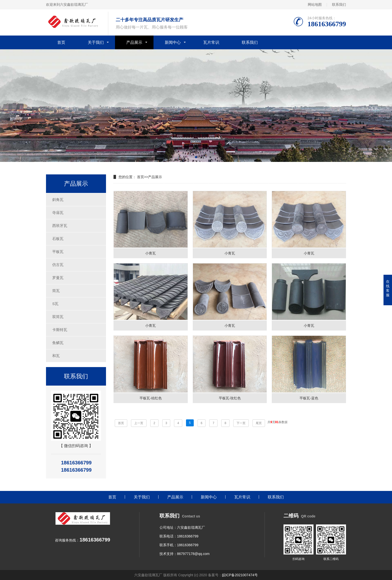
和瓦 (56, 356)
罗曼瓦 (58, 278)
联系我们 (339, 5)
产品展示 (134, 42)
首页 (61, 42)
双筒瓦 (58, 317)
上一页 (139, 423)
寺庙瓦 (58, 213)
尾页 (259, 423)
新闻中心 (173, 42)
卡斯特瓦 (60, 330)
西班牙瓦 (60, 226)
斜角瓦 (58, 200)
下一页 (241, 423)
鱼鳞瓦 (58, 343)
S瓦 (55, 304)
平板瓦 (58, 252)
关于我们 (96, 42)
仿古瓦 (58, 265)
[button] (196, 157)
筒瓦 (56, 291)
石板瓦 (58, 239)
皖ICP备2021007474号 (240, 575)
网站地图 (315, 5)
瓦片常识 (211, 42)
